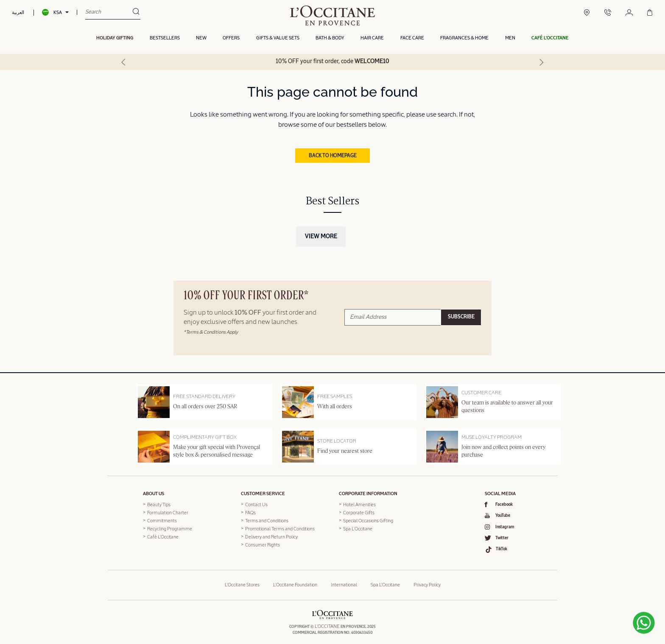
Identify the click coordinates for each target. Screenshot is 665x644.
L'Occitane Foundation (295, 581)
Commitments (162, 520)
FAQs (250, 512)
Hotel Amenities (359, 504)
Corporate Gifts (359, 512)
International (344, 581)
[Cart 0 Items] (650, 14)
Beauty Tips (159, 504)
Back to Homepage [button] (333, 155)
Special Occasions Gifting (368, 520)
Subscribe (461, 316)
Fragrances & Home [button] (464, 39)
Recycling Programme (170, 528)
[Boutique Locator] (587, 14)
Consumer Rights (263, 544)
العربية (18, 13)
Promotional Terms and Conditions (280, 528)
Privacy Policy (427, 581)
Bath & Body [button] (330, 39)
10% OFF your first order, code (332, 63)
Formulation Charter (168, 512)
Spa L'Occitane (358, 528)
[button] (550, 40)
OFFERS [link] (231, 39)
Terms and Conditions (267, 520)
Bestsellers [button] (165, 39)
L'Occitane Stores (242, 581)
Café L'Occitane (163, 536)
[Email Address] (393, 316)
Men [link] (510, 39)
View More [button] (321, 236)
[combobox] (109, 13)
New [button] (201, 39)
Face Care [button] (412, 39)
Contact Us (256, 504)
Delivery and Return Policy (271, 536)
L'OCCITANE (327, 622)
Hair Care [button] (372, 39)
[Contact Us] (608, 14)
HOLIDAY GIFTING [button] (115, 39)
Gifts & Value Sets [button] (278, 39)
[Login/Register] (629, 14)
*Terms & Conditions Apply (211, 331)
